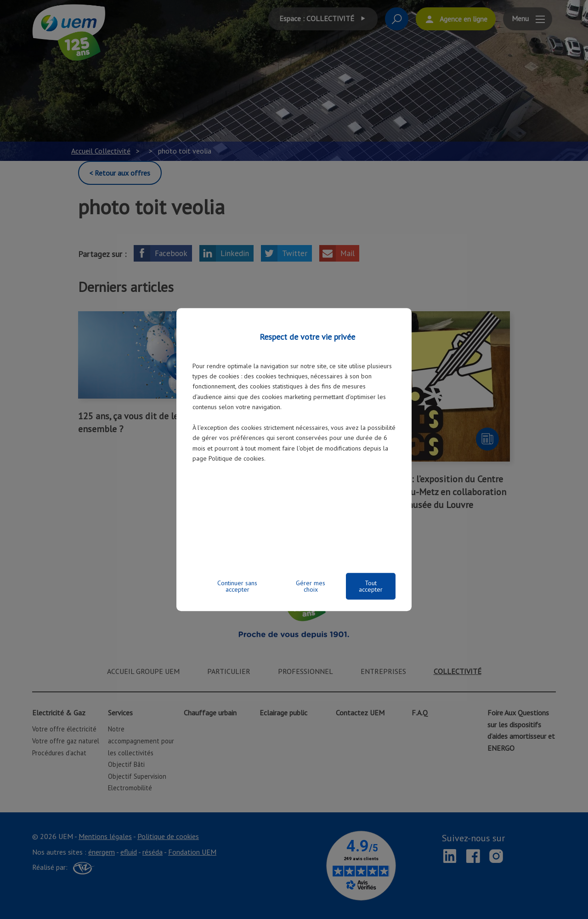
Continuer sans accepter (237, 586)
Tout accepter (371, 586)
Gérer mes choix (311, 586)
